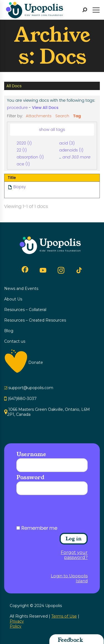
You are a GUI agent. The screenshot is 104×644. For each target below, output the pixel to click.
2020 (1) (24, 143)
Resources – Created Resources (35, 320)
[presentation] (59, 512)
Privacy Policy (17, 624)
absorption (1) (30, 157)
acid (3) (67, 143)
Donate (36, 362)
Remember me (39, 528)
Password (30, 477)
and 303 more (76, 157)
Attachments (39, 116)
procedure (17, 108)
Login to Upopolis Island (69, 578)
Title (12, 178)
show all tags (52, 130)
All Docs (14, 86)
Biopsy (20, 187)
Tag (77, 116)
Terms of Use (64, 616)
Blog (9, 331)
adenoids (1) (71, 150)
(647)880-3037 (22, 399)
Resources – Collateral (25, 310)
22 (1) (22, 150)
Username (31, 454)
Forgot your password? (74, 555)
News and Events (21, 289)
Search (62, 116)
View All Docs (45, 108)
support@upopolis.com (31, 388)
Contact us (15, 341)
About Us (13, 299)
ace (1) (23, 164)
